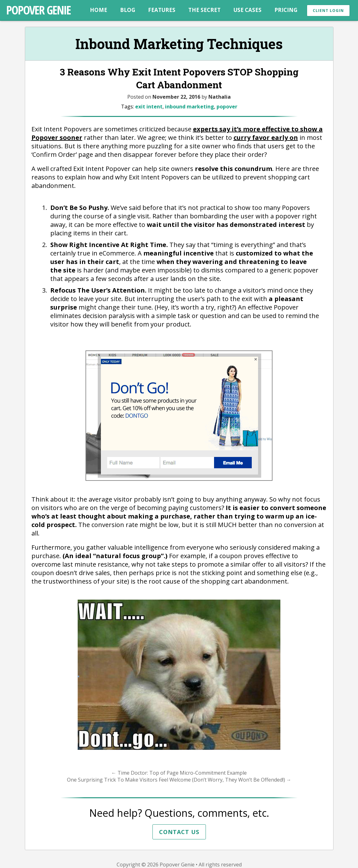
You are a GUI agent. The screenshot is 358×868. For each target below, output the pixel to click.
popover (227, 107)
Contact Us (179, 832)
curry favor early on (266, 137)
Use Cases (248, 10)
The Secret (204, 10)
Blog (128, 10)
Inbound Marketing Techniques (179, 44)
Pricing (286, 10)
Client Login (328, 11)
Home (99, 10)
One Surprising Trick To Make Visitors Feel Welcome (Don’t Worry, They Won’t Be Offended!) (179, 780)
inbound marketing (190, 107)
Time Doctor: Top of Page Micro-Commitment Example (179, 773)
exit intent (149, 107)
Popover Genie (39, 10)
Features (162, 10)
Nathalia (220, 97)
